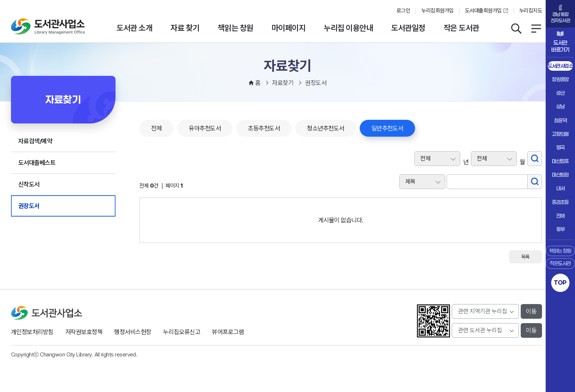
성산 (561, 93)
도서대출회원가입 (483, 11)
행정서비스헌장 (133, 332)
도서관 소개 (134, 28)
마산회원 (560, 175)
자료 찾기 (185, 28)
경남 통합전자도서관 (560, 17)
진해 (561, 216)
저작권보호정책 (84, 332)
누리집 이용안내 (348, 28)
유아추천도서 (205, 128)
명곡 (561, 147)
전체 (156, 128)
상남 (561, 106)
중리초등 (560, 202)
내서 (561, 188)
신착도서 (29, 184)
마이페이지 (289, 28)
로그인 (403, 11)
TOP (560, 282)
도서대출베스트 (37, 163)
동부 (561, 229)
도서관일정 (408, 28)
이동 (531, 311)
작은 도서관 (462, 28)
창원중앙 (560, 79)
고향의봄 (560, 134)
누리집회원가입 (437, 11)
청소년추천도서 (325, 128)
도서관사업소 (561, 66)
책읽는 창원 (236, 28)
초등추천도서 (264, 128)
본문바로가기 (288, 0)
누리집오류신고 (182, 332)
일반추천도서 (387, 128)
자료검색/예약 (35, 141)
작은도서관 (560, 263)
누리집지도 (531, 11)
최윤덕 (560, 120)
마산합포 (560, 161)
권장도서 (29, 206)
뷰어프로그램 (228, 332)
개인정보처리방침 (32, 332)
